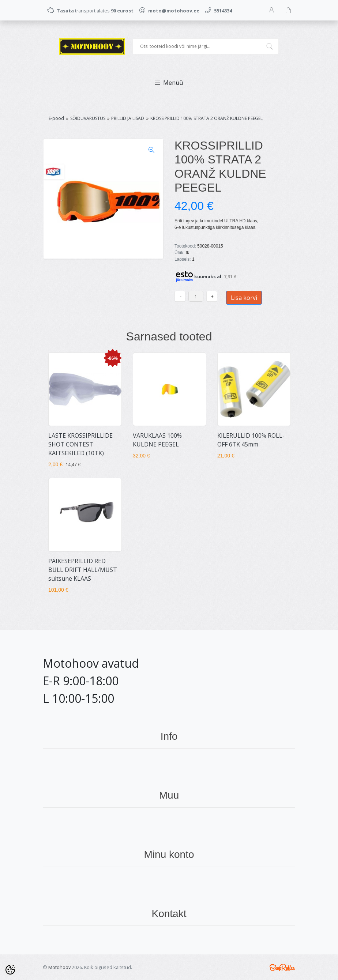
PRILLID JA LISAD (128, 118)
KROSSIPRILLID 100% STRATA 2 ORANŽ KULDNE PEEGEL (206, 118)
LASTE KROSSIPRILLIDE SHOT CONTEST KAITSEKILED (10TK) (80, 444)
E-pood (56, 118)
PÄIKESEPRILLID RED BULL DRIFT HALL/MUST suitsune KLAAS (83, 570)
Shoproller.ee (282, 968)
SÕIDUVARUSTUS (88, 118)
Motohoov (59, 967)
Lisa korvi (244, 298)
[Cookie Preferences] (10, 970)
